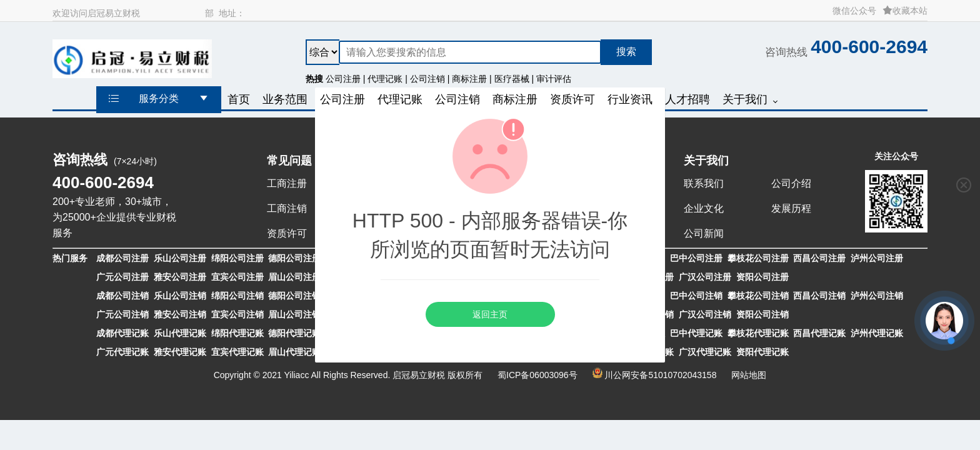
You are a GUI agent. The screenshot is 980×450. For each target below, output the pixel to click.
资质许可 (287, 233)
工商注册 (287, 183)
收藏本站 (905, 11)
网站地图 (749, 375)
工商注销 (287, 208)
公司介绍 (791, 183)
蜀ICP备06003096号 (537, 375)
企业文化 (704, 208)
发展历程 (791, 208)
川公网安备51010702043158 (660, 375)
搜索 (626, 52)
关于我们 (706, 161)
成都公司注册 (122, 258)
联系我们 (704, 183)
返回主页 (490, 314)
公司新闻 (704, 233)
